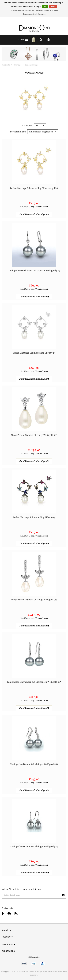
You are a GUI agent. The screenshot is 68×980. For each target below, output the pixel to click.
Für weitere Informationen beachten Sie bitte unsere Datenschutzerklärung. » (34, 12)
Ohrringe (17, 65)
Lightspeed (43, 971)
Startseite (6, 65)
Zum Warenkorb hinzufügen (34, 214)
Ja (45, 7)
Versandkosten (42, 207)
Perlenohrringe (32, 65)
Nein (53, 7)
